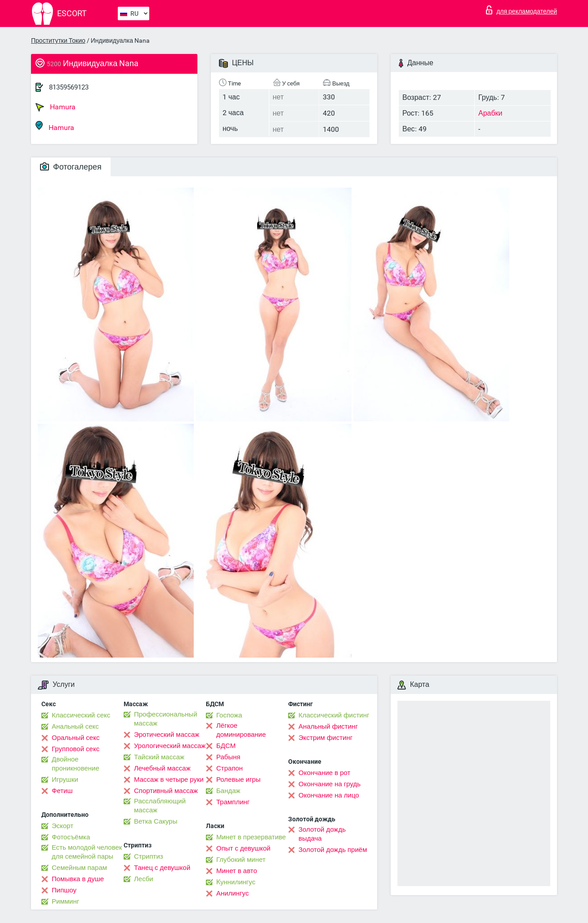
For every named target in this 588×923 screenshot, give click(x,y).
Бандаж (228, 791)
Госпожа (229, 715)
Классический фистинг (334, 715)
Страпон (229, 768)
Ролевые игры (238, 780)
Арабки (490, 113)
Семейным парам (79, 868)
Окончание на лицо (329, 795)
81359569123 (69, 87)
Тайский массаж (159, 757)
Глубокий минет (241, 860)
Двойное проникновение (76, 764)
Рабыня (228, 757)
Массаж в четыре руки (169, 780)
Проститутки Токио (58, 40)
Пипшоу (64, 890)
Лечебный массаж (162, 768)
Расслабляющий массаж (160, 806)
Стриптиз (149, 856)
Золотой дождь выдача (322, 834)
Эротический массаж (167, 735)
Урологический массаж (170, 746)
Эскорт (62, 826)
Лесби (144, 879)
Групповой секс (76, 749)
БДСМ (226, 746)
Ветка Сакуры (156, 821)
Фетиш (62, 791)
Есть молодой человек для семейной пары (87, 852)
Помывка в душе (78, 879)
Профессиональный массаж (166, 719)
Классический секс (81, 715)
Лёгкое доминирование (241, 730)
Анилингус (232, 893)
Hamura (56, 107)
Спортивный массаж (166, 791)
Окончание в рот (324, 773)
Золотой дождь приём (333, 850)
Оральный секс (76, 738)
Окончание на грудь (330, 784)
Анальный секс (75, 726)
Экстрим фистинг (325, 738)
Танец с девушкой (162, 868)
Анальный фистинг (328, 726)
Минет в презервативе (251, 837)
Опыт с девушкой (243, 848)
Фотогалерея (71, 167)
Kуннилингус (236, 882)
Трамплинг (233, 802)
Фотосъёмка (71, 837)
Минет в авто (237, 871)
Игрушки (65, 780)
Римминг (65, 901)
